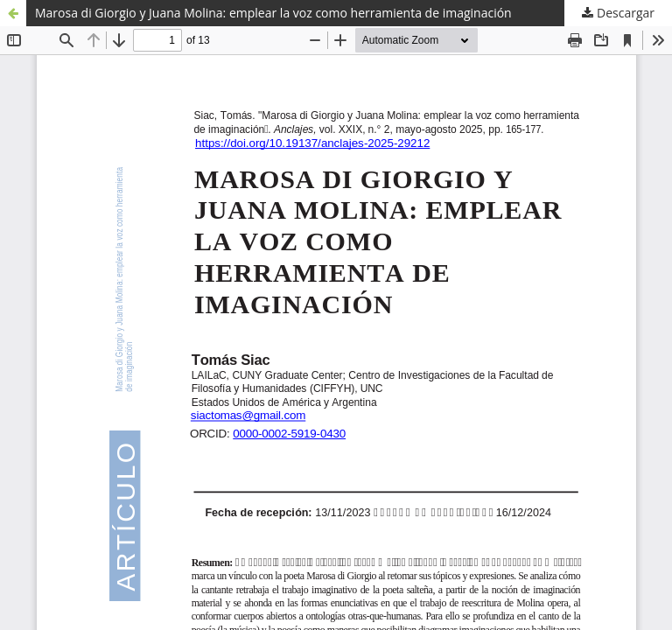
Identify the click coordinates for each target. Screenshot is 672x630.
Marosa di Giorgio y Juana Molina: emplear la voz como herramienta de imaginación (273, 13)
